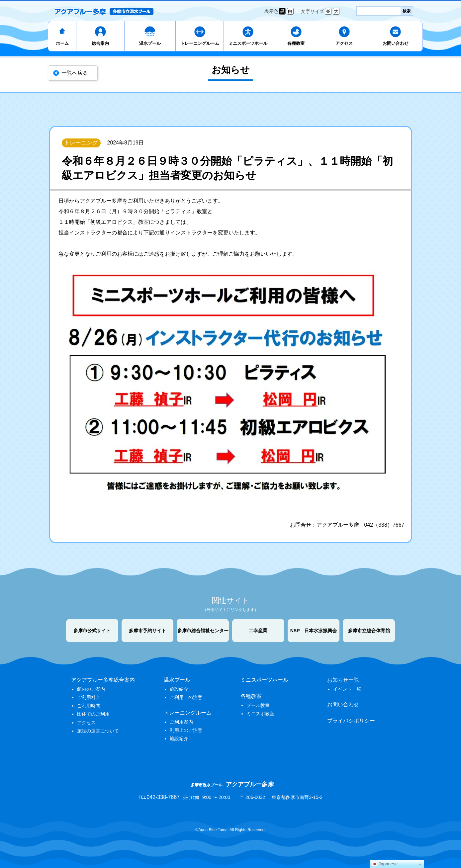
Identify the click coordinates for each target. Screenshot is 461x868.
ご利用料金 (89, 697)
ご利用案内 (181, 722)
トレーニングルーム (200, 43)
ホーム (62, 43)
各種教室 (296, 43)
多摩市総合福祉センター (203, 631)
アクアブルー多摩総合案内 (103, 680)
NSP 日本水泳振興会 (314, 631)
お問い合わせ (396, 43)
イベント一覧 (347, 689)
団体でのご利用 (93, 714)
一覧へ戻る (75, 73)
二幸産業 (258, 631)
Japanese (385, 864)
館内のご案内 (91, 689)
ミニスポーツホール (248, 43)
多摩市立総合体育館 (369, 631)
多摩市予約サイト (147, 631)
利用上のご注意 (186, 730)
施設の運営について (98, 731)
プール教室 (258, 705)
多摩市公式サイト (92, 631)
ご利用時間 (89, 706)
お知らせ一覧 (343, 680)
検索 (407, 11)
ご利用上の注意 (186, 697)
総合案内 (100, 43)
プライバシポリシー (351, 721)
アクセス (344, 43)
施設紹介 (179, 689)
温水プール (150, 43)
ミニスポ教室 (260, 714)
